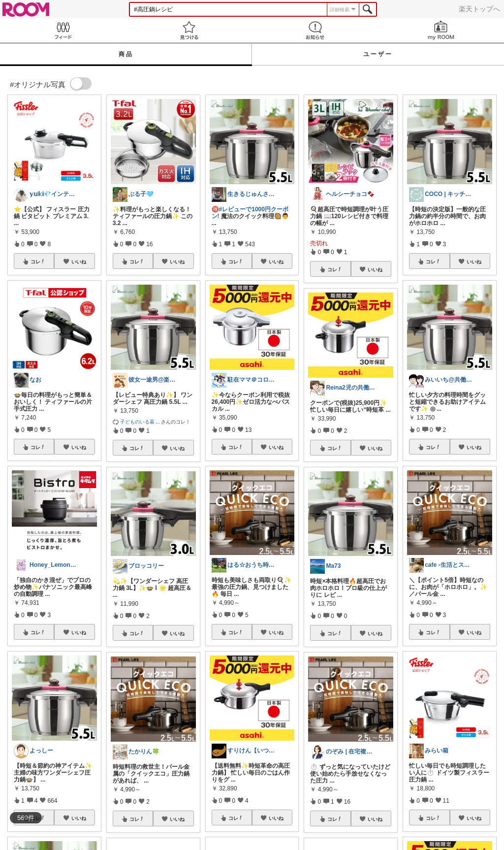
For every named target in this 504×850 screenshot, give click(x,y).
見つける (189, 30)
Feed (63, 30)
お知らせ (315, 30)
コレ (38, 262)
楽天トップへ (479, 9)
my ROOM (441, 30)
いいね (79, 262)
